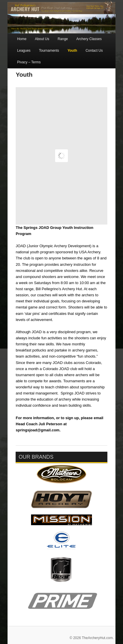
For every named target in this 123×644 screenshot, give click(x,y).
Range (63, 39)
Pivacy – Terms (29, 62)
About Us (42, 39)
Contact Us (94, 51)
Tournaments (49, 51)
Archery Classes (89, 39)
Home (22, 39)
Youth (72, 51)
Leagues (24, 51)
